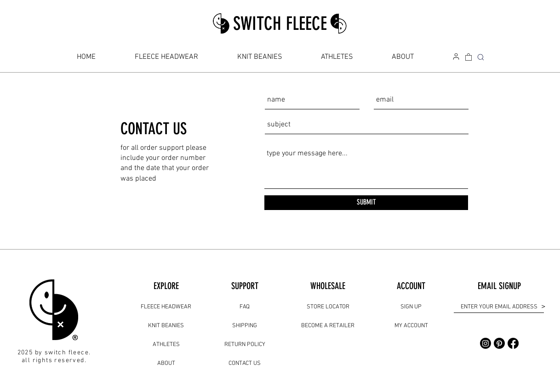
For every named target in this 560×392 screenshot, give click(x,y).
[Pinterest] (499, 343)
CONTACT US (245, 364)
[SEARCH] (480, 57)
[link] (469, 57)
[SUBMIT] (366, 203)
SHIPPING (245, 326)
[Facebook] (513, 343)
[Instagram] (486, 343)
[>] (543, 307)
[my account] (456, 57)
